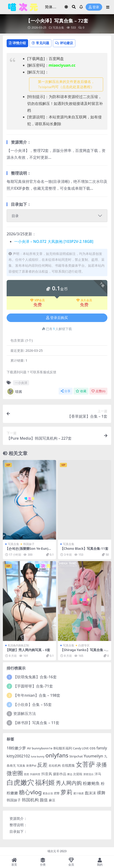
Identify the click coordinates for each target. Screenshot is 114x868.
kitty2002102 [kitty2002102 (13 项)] (18, 756)
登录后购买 (57, 318)
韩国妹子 (29, 544)
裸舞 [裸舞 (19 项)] (101, 793)
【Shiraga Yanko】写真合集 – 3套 (84, 652)
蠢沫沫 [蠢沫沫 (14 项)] (90, 793)
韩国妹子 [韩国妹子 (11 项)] (14, 800)
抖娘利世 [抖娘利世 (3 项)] (35, 774)
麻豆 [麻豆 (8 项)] (52, 800)
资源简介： (18, 818)
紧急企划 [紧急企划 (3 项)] (48, 793)
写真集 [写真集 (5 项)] (21, 766)
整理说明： (18, 825)
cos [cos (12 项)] (93, 748)
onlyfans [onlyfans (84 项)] (57, 755)
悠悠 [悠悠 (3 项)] (26, 774)
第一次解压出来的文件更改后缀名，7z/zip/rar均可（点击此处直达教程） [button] (66, 84)
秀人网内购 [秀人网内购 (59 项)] (69, 783)
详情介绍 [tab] (17, 43)
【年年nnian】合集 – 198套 (37, 695)
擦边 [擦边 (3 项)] (70, 774)
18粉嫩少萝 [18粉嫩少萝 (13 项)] (16, 748)
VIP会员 (37, 300)
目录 (15, 216)
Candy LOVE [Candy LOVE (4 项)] (81, 748)
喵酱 (14, 391)
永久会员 (84, 300)
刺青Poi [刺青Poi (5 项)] (31, 766)
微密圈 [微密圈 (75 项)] (15, 773)
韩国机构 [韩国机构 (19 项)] (30, 800)
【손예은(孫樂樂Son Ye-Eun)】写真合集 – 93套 (28, 550)
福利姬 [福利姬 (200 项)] (45, 782)
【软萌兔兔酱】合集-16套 (35, 677)
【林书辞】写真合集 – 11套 (36, 723)
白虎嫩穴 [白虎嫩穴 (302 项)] (20, 782)
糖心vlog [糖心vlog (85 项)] (30, 792)
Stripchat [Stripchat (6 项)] (76, 756)
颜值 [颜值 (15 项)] (44, 800)
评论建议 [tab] (64, 43)
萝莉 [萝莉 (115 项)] (66, 792)
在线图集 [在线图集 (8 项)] (68, 765)
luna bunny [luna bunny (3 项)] (38, 756)
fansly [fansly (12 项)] (102, 748)
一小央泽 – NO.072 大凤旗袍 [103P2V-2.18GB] (54, 241)
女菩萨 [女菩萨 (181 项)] (85, 764)
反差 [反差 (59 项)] (42, 765)
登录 (94, 7)
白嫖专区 (84, 645)
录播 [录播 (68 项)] (101, 765)
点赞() (98, 391)
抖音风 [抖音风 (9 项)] (47, 774)
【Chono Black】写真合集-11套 (84, 548)
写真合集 (58, 28)
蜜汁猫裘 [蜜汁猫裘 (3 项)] (79, 793)
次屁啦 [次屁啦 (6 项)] (78, 774)
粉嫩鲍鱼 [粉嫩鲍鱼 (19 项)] (91, 783)
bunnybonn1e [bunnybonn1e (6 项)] (42, 748)
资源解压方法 (25, 713)
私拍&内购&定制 (18, 645)
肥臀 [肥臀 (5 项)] (57, 793)
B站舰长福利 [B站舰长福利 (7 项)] (63, 748)
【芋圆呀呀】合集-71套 (33, 686)
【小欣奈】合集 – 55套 (33, 705)
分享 (66, 391)
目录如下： (18, 831)
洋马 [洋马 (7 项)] (98, 774)
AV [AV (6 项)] (29, 748)
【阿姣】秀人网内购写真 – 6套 (28, 650)
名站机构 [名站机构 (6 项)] (55, 765)
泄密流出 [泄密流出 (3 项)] (88, 774)
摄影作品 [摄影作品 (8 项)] (60, 774)
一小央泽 (21, 383)
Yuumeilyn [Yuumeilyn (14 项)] (93, 756)
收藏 (81, 391)
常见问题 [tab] (40, 43)
